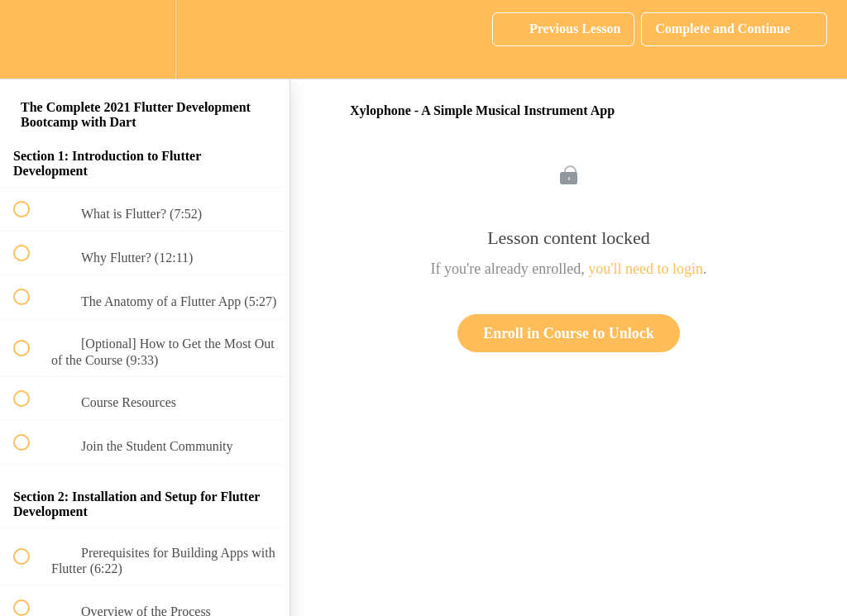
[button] (31, 39)
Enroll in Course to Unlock (569, 333)
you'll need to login (646, 269)
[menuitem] (145, 39)
